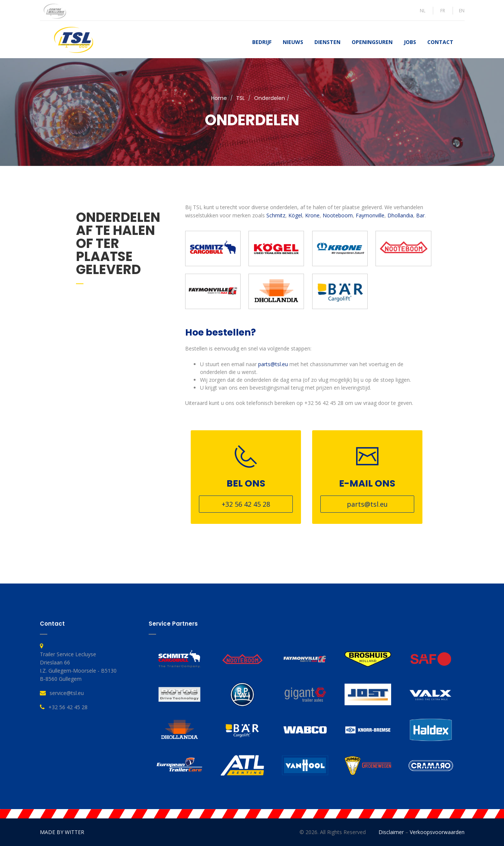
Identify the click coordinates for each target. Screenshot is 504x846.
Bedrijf (262, 42)
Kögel (295, 215)
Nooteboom (338, 215)
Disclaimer (391, 832)
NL (423, 11)
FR (443, 11)
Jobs (410, 42)
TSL (240, 98)
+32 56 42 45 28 (246, 504)
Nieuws (293, 42)
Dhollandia (400, 215)
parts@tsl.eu (273, 364)
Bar (420, 215)
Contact (440, 42)
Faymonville (370, 215)
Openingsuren (372, 42)
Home (219, 98)
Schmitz (276, 215)
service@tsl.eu (67, 693)
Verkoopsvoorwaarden (437, 832)
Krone (312, 215)
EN (462, 11)
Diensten (327, 42)
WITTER (75, 832)
